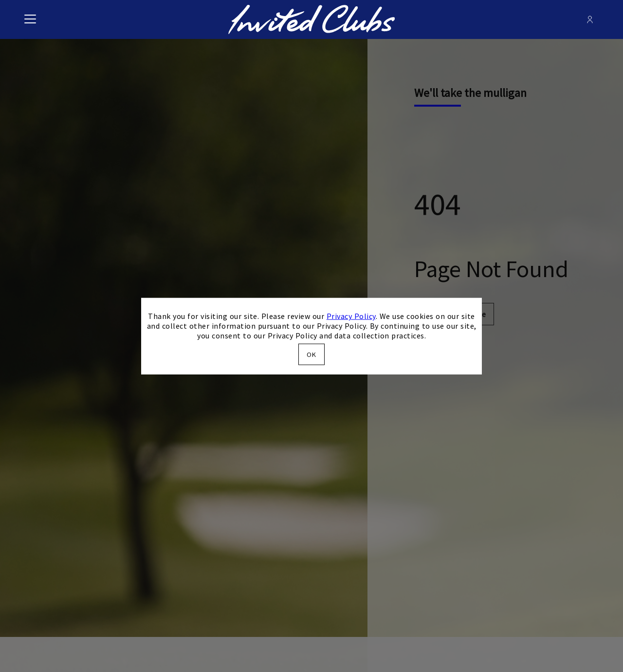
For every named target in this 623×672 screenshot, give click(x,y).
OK (311, 354)
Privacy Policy (351, 316)
